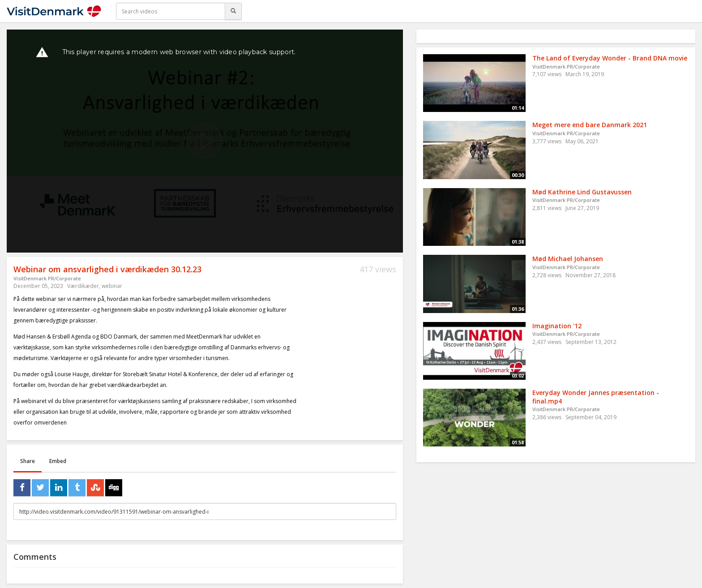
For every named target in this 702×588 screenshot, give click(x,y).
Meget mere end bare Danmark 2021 (590, 125)
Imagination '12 (557, 326)
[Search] (233, 11)
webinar (112, 286)
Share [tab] (28, 461)
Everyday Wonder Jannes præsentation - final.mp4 (596, 397)
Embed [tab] (58, 461)
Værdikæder (83, 286)
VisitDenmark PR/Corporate (47, 278)
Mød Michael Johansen (568, 259)
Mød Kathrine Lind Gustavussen (582, 192)
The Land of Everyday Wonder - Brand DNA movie (610, 58)
